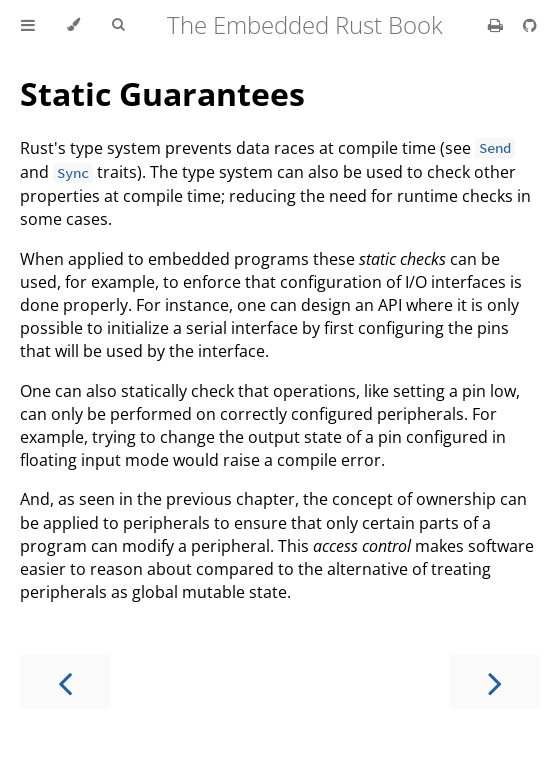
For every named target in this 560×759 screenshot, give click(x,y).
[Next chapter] (495, 681)
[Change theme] (73, 25)
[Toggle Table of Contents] (28, 25)
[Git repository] (530, 25)
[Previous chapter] (65, 681)
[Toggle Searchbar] (118, 25)
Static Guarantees (162, 93)
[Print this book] (497, 25)
